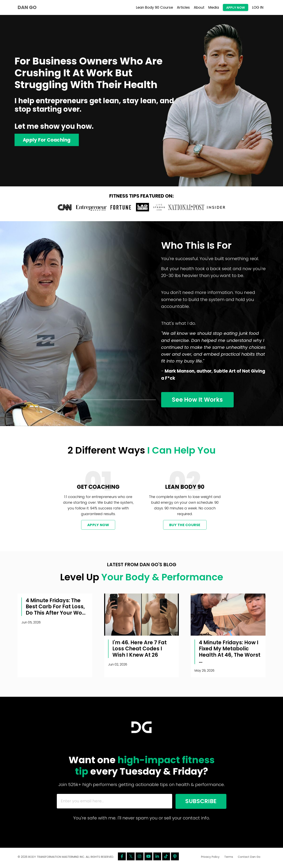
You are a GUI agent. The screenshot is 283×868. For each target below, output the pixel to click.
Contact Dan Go (249, 859)
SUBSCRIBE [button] (200, 803)
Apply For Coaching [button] (47, 140)
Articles (183, 7)
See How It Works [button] (198, 400)
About (199, 7)
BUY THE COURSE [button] (185, 526)
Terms (229, 859)
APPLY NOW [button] (236, 8)
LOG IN (258, 7)
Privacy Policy (210, 859)
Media (214, 7)
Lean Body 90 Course (154, 7)
